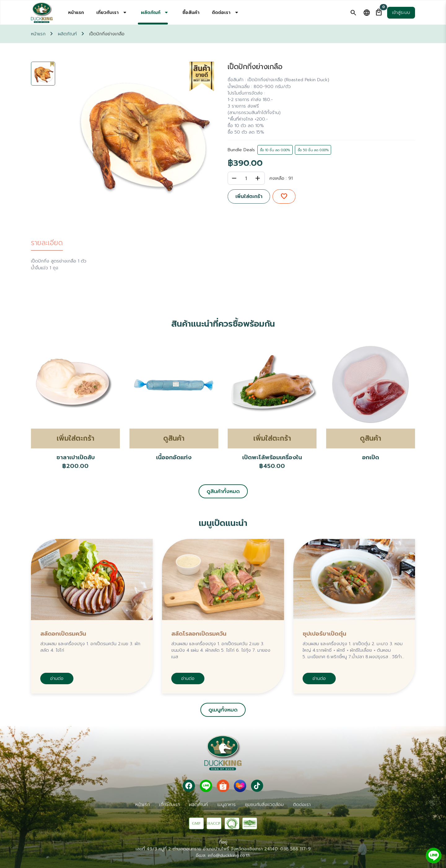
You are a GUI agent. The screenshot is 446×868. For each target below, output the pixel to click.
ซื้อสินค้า (191, 13)
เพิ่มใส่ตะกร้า (249, 196)
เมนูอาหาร (227, 805)
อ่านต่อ (57, 679)
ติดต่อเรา (302, 805)
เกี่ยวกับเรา (169, 805)
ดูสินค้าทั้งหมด (223, 491)
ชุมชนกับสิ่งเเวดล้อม (264, 805)
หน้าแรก (76, 13)
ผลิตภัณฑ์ (67, 34)
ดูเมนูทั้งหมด (223, 710)
